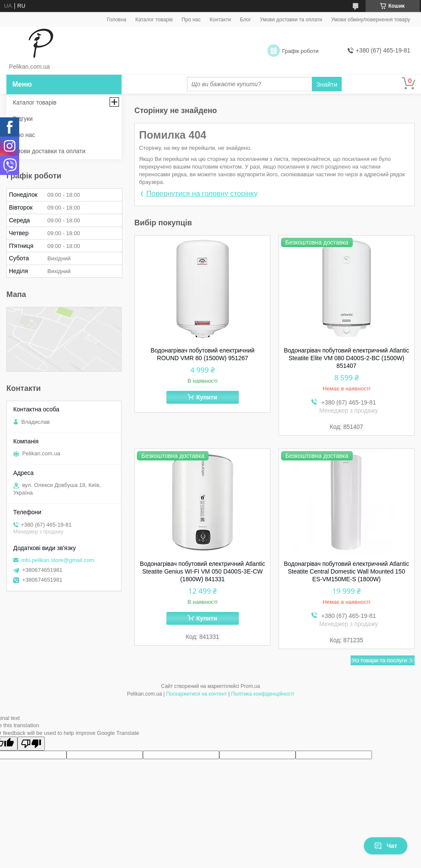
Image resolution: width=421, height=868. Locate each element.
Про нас (191, 20)
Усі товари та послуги (379, 660)
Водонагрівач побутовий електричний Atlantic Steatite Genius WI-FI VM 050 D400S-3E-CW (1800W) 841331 (202, 571)
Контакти (220, 20)
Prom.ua (250, 686)
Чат (386, 846)
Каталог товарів (154, 20)
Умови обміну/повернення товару (370, 20)
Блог (245, 20)
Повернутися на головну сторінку (202, 194)
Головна (117, 20)
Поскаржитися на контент (196, 694)
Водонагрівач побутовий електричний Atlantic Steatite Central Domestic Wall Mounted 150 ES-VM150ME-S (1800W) (347, 571)
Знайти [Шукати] (327, 84)
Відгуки (23, 119)
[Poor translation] (31, 744)
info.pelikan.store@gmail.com (58, 560)
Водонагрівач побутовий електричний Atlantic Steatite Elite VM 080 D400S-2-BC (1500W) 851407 (347, 358)
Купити (207, 397)
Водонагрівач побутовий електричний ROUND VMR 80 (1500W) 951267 (203, 354)
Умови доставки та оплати (291, 20)
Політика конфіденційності (263, 694)
